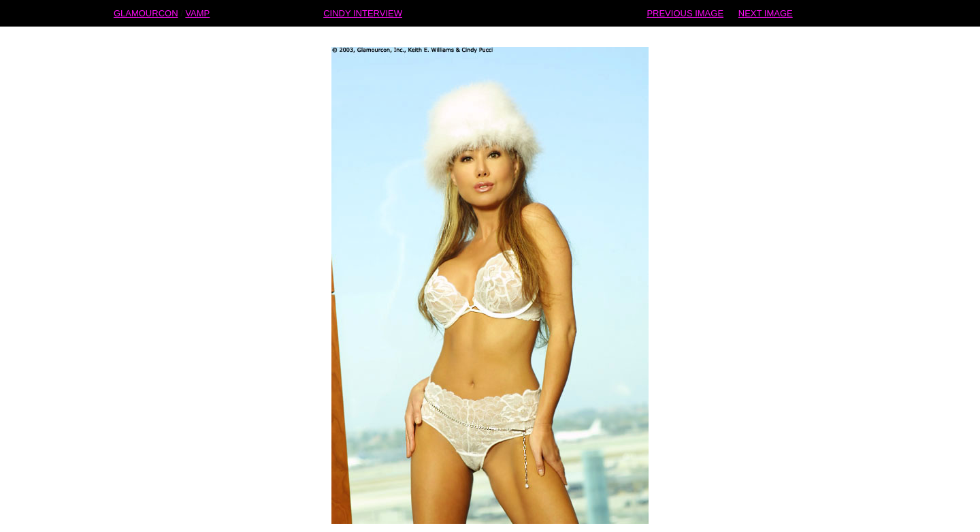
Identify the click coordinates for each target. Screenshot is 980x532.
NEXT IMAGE (766, 5)
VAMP (197, 5)
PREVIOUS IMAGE (685, 5)
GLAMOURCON (146, 5)
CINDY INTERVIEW (363, 5)
